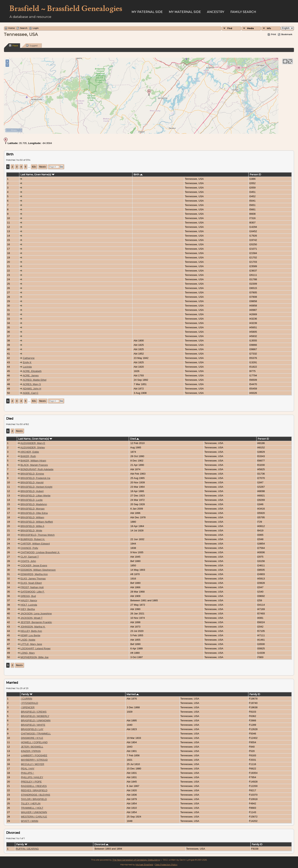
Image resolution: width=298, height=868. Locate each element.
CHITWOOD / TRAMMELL (36, 734)
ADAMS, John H (32, 389)
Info (269, 28)
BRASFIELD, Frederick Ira (35, 478)
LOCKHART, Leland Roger (36, 648)
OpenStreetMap (271, 132)
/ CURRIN (27, 699)
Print (273, 34)
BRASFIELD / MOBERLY (35, 716)
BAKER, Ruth (28, 456)
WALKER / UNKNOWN (34, 812)
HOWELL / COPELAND (34, 742)
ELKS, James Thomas (33, 579)
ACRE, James (31, 375)
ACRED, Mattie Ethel (34, 380)
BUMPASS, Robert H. (33, 539)
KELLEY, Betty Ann (31, 631)
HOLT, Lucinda (29, 605)
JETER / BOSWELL (32, 747)
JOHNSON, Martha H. (33, 627)
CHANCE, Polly (29, 548)
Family (27, 694)
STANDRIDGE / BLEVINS (36, 795)
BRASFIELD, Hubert (32, 491)
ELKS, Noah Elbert (31, 583)
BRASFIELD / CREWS (34, 712)
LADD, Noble (28, 640)
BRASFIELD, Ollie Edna (34, 513)
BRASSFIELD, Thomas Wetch (38, 535)
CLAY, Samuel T (30, 557)
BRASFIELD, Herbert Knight (36, 487)
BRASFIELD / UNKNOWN (36, 720)
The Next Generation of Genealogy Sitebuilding (136, 860)
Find (230, 28)
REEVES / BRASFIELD (34, 790)
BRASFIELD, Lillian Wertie (36, 496)
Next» (43, 167)
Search (24, 28)
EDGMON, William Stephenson (38, 570)
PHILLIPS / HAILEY (32, 777)
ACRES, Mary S (32, 384)
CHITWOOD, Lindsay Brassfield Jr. (40, 552)
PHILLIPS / (28, 773)
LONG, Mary (28, 653)
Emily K (27, 362)
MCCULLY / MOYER (32, 764)
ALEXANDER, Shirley (33, 447)
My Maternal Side (185, 12)
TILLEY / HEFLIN (31, 804)
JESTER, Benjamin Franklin (36, 622)
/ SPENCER (28, 707)
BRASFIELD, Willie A (32, 526)
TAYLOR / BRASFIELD (34, 799)
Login (36, 28)
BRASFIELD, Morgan (33, 509)
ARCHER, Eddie (30, 452)
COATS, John (28, 561)
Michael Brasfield (144, 865)
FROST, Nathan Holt (32, 587)
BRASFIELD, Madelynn (34, 504)
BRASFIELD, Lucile (32, 500)
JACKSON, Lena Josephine (36, 614)
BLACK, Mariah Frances (34, 465)
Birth (138, 174)
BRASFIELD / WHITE (33, 725)
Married (133, 694)
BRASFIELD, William (32, 517)
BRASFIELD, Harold (32, 482)
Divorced (101, 844)
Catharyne (29, 358)
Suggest (32, 45)
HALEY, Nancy (29, 600)
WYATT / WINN (30, 821)
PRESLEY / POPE (31, 782)
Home (11, 28)
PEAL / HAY (28, 769)
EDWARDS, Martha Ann (34, 574)
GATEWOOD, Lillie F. (32, 592)
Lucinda (27, 367)
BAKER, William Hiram (33, 461)
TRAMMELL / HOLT (32, 808)
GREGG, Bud (28, 596)
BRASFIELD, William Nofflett (37, 522)
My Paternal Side (147, 12)
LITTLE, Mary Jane (31, 644)
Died (135, 439)
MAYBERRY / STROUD (34, 760)
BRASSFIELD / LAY (32, 729)
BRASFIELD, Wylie (31, 531)
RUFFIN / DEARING (27, 849)
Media (250, 28)
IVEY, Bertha (28, 609)
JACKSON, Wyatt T (32, 618)
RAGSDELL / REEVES (34, 786)
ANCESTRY (216, 12)
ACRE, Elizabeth (32, 371)
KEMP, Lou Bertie (30, 635)
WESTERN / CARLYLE (34, 817)
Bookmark (287, 34)
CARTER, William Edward (35, 544)
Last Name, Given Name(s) (38, 174)
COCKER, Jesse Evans (34, 565)
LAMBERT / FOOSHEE (34, 755)
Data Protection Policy (166, 865)
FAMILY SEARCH (243, 12)
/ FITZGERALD (29, 703)
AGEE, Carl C (30, 393)
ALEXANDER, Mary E (33, 443)
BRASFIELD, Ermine (32, 474)
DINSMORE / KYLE (32, 738)
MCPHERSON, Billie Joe (34, 657)
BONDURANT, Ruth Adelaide (37, 469)
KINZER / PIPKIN (31, 751)
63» (34, 167)
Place (13, 45)
